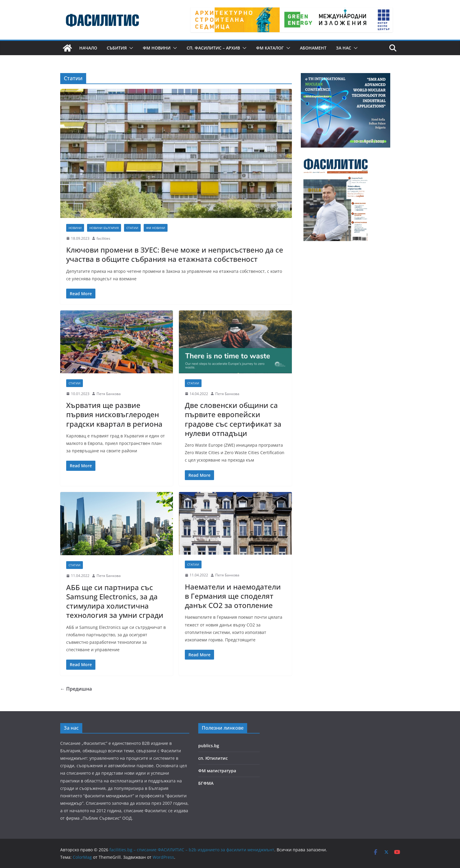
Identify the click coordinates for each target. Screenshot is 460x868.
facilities (103, 238)
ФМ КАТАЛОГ (270, 48)
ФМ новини (157, 48)
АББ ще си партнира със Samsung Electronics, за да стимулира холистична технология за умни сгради (115, 601)
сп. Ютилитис (213, 758)
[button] (130, 48)
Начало (88, 48)
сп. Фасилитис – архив (213, 48)
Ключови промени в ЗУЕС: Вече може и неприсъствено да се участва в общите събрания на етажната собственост (175, 254)
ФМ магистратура (217, 771)
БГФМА (206, 783)
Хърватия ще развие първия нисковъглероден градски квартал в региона (114, 414)
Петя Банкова (109, 394)
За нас (344, 48)
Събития (117, 48)
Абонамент (313, 48)
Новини (75, 228)
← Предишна (76, 689)
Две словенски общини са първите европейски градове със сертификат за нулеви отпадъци (233, 419)
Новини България (104, 228)
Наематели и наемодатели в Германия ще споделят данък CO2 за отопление (233, 596)
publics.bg (209, 746)
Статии (132, 228)
